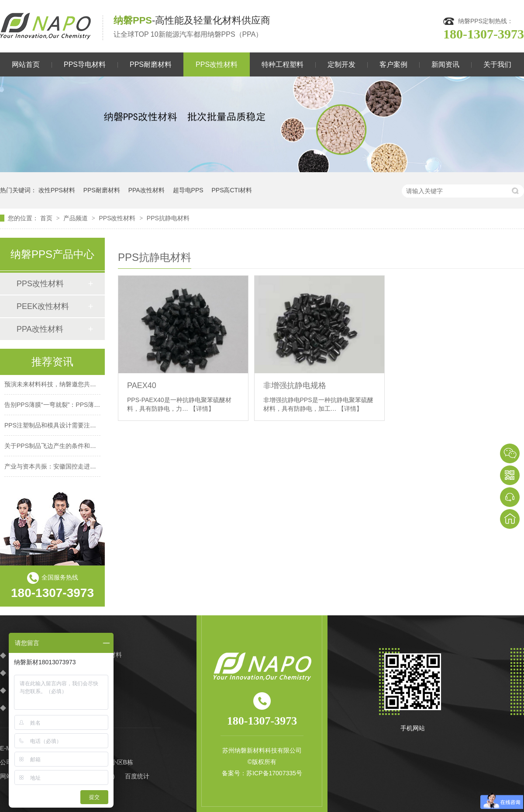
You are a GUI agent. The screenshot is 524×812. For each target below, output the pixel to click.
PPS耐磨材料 (151, 64)
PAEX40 (142, 385)
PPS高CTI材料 (232, 190)
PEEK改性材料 (43, 306)
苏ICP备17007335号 (274, 773)
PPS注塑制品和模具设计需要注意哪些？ (59, 428)
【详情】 (202, 409)
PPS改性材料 (217, 64)
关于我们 (497, 64)
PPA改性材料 (147, 190)
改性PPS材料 (57, 190)
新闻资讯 (445, 64)
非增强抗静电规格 (295, 385)
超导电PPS (188, 190)
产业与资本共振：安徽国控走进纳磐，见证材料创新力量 (81, 469)
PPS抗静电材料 (168, 218)
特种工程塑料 (283, 64)
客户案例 (393, 64)
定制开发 (341, 64)
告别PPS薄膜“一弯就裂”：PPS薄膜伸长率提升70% (74, 407)
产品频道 (76, 218)
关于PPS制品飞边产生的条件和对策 (53, 448)
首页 (47, 218)
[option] (262, 124)
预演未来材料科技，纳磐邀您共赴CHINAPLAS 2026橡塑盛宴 (87, 387)
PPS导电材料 (85, 64)
